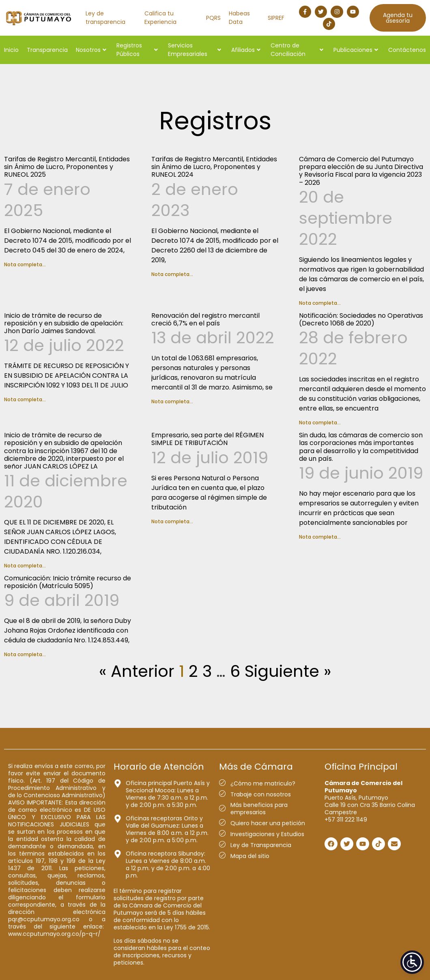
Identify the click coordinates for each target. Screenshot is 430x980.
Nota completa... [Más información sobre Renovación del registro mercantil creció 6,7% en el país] (172, 401)
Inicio (11, 50)
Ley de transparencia (105, 18)
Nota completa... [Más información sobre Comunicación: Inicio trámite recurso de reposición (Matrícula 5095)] (25, 654)
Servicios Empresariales (195, 50)
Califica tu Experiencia (160, 18)
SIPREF (276, 18)
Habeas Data (239, 18)
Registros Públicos (137, 50)
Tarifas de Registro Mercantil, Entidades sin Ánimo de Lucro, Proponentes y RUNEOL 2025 (67, 167)
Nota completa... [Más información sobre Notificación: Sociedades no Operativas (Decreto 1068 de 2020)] (320, 423)
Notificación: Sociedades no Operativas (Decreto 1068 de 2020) (361, 319)
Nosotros (91, 50)
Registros (215, 121)
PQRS (213, 18)
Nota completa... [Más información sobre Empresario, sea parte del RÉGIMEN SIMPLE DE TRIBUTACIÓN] (172, 521)
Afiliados (246, 50)
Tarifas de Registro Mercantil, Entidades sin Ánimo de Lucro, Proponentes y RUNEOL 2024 (214, 167)
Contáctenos (407, 50)
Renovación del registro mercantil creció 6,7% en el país (205, 319)
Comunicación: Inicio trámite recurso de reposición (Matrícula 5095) (68, 582)
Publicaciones (356, 50)
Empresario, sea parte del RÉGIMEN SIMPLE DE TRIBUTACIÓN (207, 439)
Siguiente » (288, 671)
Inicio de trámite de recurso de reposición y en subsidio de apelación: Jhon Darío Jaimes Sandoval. (64, 323)
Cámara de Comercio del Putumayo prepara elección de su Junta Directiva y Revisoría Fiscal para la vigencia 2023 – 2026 (361, 171)
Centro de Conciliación (297, 50)
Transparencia (47, 50)
